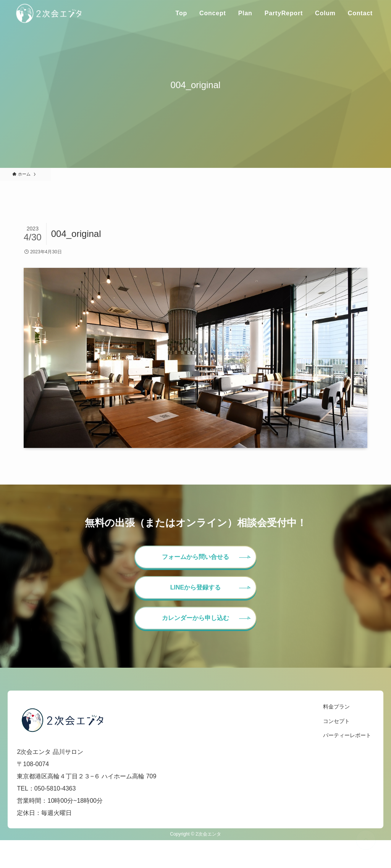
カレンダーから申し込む (195, 618)
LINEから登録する (195, 587)
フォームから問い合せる (195, 557)
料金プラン (336, 707)
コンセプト (336, 721)
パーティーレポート (347, 735)
